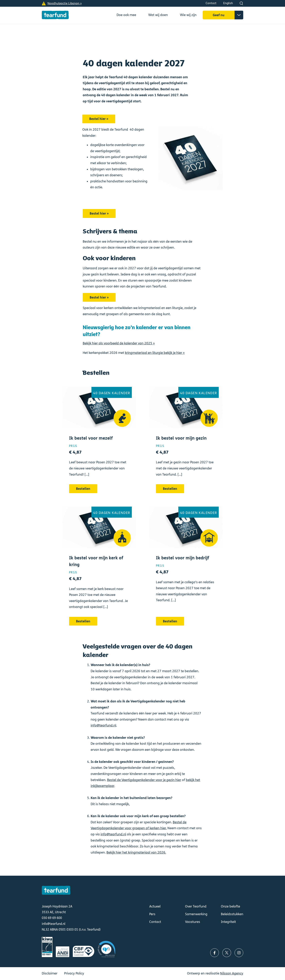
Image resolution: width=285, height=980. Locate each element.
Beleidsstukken (232, 914)
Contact (211, 3)
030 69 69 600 (52, 918)
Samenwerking (196, 914)
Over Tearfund (196, 906)
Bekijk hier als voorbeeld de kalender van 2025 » (119, 343)
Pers (152, 914)
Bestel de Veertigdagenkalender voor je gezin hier (144, 780)
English (228, 3)
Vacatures (193, 922)
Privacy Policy (74, 973)
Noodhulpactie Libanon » (65, 3)
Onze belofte (230, 906)
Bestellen (99, 445)
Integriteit (228, 922)
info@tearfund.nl (103, 725)
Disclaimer (50, 973)
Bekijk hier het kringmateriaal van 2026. (136, 852)
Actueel (155, 906)
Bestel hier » (99, 119)
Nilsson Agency (232, 973)
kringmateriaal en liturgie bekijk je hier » (155, 353)
